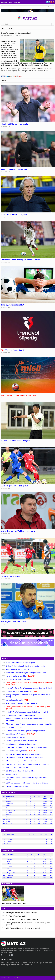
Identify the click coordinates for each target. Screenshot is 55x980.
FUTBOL (10, 28)
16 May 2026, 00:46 (6, 353)
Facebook (49, 2)
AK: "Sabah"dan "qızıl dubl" (16, 916)
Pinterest (53, 2)
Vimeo (9, 955)
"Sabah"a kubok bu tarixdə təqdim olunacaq (22, 920)
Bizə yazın (17, 2)
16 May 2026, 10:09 (6, 262)
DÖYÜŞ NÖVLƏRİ (26, 963)
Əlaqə (10, 2)
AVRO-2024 (20, 965)
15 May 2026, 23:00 (6, 488)
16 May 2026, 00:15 (6, 398)
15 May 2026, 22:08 (6, 624)
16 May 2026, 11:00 (6, 172)
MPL (8, 963)
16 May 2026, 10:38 (6, 217)
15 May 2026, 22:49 (6, 534)
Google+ (51, 2)
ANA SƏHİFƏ (4, 28)
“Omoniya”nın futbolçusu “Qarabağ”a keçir (21, 913)
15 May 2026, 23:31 (6, 443)
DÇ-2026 (13, 965)
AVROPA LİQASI (5, 965)
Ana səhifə (4, 978)
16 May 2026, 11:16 (6, 127)
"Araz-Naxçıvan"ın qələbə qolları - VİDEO (14, 903)
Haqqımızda (4, 2)
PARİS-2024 (35, 963)
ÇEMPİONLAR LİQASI (46, 963)
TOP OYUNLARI (15, 963)
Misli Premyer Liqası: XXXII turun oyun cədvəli (23, 928)
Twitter (47, 2)
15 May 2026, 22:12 (6, 579)
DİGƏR (27, 965)
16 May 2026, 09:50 (6, 307)
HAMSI (52, 884)
